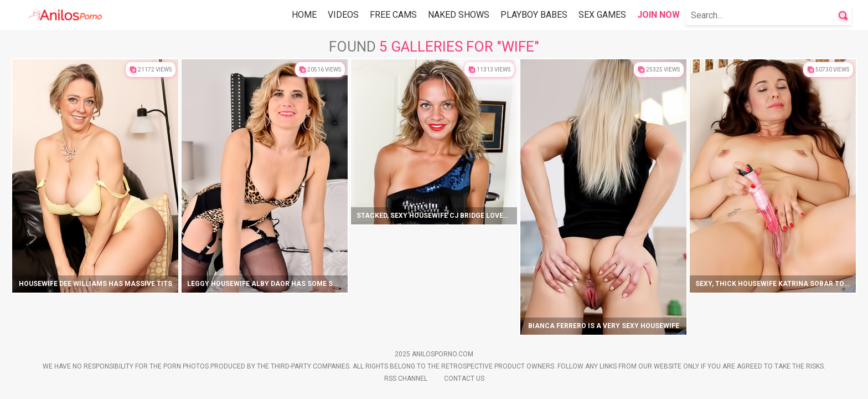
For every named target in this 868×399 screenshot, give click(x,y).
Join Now (658, 15)
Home (304, 15)
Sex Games (602, 15)
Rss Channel (406, 378)
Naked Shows (459, 15)
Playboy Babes (534, 15)
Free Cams (393, 15)
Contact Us (464, 378)
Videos (343, 15)
